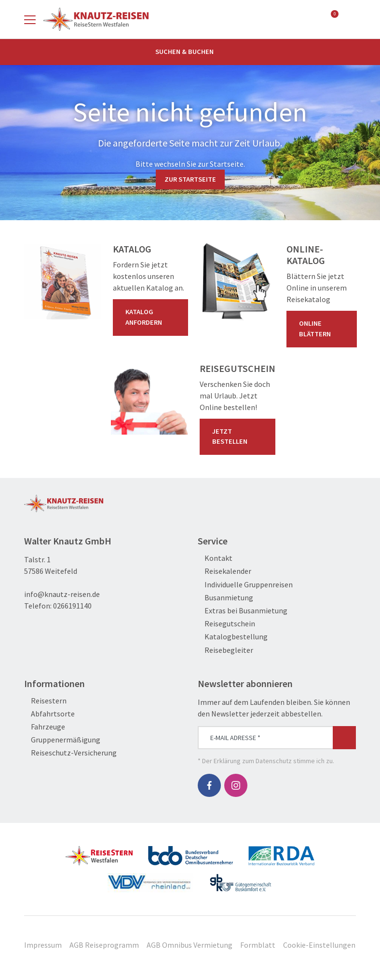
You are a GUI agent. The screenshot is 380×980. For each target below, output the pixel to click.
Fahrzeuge (45, 727)
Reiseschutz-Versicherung (70, 753)
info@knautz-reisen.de (62, 594)
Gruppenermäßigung (62, 740)
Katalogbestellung (233, 637)
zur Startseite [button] (190, 179)
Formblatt (258, 945)
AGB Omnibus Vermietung (190, 945)
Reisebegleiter (225, 650)
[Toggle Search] (350, 19)
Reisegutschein (226, 624)
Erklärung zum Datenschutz (253, 761)
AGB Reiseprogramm (104, 945)
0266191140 (72, 606)
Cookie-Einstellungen (319, 945)
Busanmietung (225, 598)
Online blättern (324, 329)
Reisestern (45, 701)
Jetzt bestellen (239, 437)
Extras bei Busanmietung (243, 611)
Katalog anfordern (152, 317)
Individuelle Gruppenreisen (245, 585)
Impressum (43, 945)
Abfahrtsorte (49, 714)
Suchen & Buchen (190, 52)
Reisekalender (224, 571)
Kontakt (215, 558)
